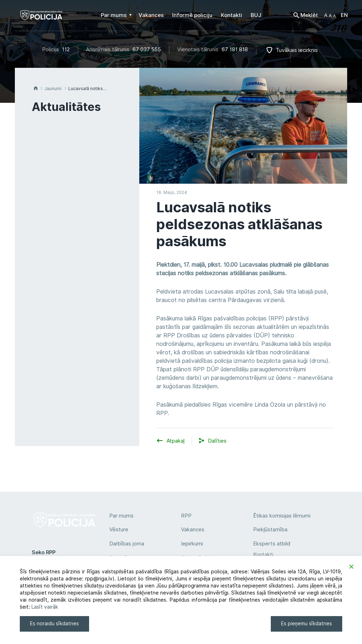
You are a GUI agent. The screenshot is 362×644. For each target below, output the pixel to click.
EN (344, 15)
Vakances (193, 530)
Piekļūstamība (270, 530)
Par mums (121, 516)
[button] (330, 15)
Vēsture (119, 530)
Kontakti (263, 555)
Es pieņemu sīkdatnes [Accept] (306, 624)
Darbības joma (127, 544)
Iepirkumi (192, 544)
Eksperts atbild (272, 544)
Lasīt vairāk (45, 607)
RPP (186, 516)
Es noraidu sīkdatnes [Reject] (54, 624)
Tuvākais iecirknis (297, 50)
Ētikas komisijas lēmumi (282, 516)
